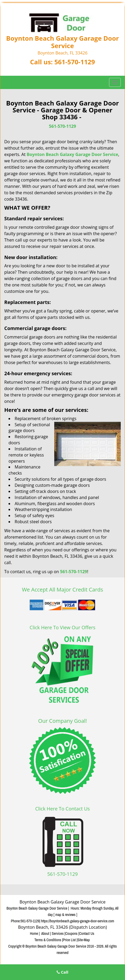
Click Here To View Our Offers (62, 627)
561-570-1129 (75, 62)
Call (62, 972)
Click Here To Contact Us (62, 809)
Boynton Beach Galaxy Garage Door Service (72, 154)
